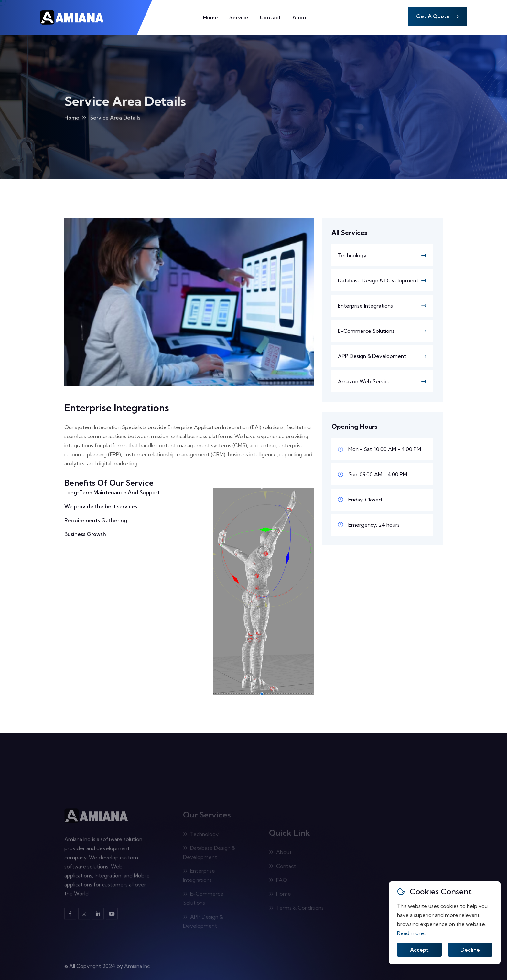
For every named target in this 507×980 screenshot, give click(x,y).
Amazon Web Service (364, 381)
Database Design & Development (378, 280)
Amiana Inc (137, 964)
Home (210, 17)
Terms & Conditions (296, 909)
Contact (270, 17)
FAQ (278, 881)
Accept (419, 950)
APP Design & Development (372, 356)
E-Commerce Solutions (366, 331)
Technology (352, 255)
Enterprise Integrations (365, 306)
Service (239, 17)
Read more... (412, 933)
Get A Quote (437, 16)
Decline (470, 950)
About (300, 17)
